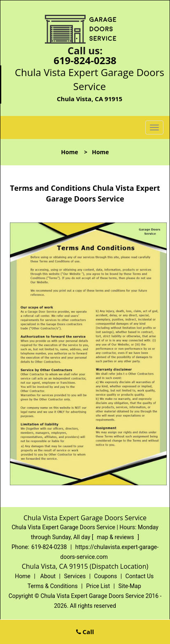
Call (85, 632)
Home (69, 152)
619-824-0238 (85, 60)
